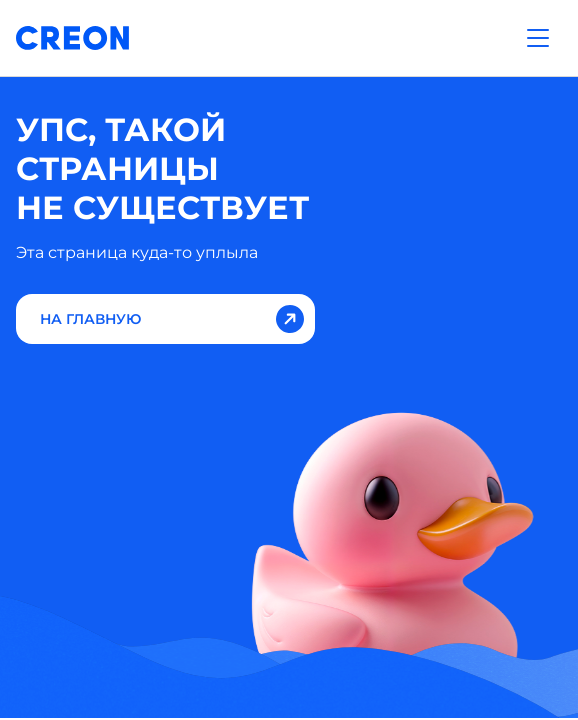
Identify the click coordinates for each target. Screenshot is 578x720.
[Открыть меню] (538, 38)
